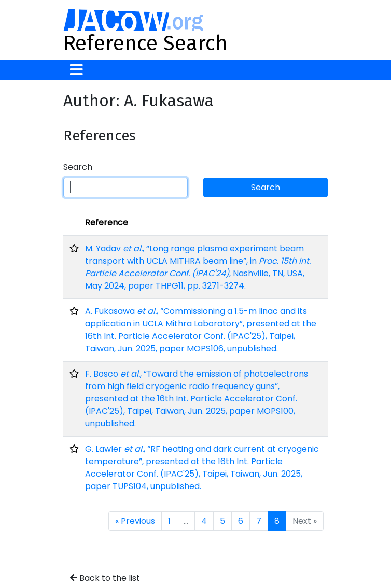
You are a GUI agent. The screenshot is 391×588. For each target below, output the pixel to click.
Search (78, 167)
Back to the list (105, 578)
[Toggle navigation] (76, 70)
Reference (107, 223)
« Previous (135, 521)
